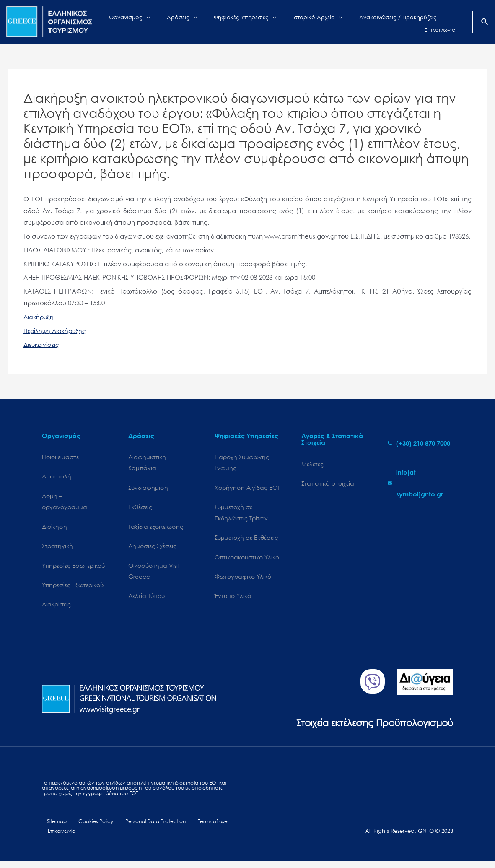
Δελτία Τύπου (146, 601)
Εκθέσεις (140, 509)
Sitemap (53, 828)
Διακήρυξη (39, 317)
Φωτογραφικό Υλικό (243, 581)
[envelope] (420, 483)
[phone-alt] (419, 443)
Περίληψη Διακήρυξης (56, 330)
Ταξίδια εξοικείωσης (156, 529)
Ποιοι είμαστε (60, 457)
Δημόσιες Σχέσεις (152, 549)
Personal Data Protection (147, 828)
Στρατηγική (57, 549)
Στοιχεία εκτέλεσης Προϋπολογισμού (363, 727)
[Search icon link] (485, 23)
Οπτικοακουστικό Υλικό (247, 561)
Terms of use (202, 828)
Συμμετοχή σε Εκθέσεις (246, 541)
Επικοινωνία (61, 838)
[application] (163, 22)
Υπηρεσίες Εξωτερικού (73, 589)
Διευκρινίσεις (42, 344)
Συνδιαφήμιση (148, 489)
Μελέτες (312, 464)
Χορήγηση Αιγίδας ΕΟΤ (247, 489)
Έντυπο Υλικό (233, 601)
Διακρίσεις (56, 609)
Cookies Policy (88, 828)
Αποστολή (57, 477)
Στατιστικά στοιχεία (328, 484)
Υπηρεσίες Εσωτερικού (73, 569)
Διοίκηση (54, 529)
